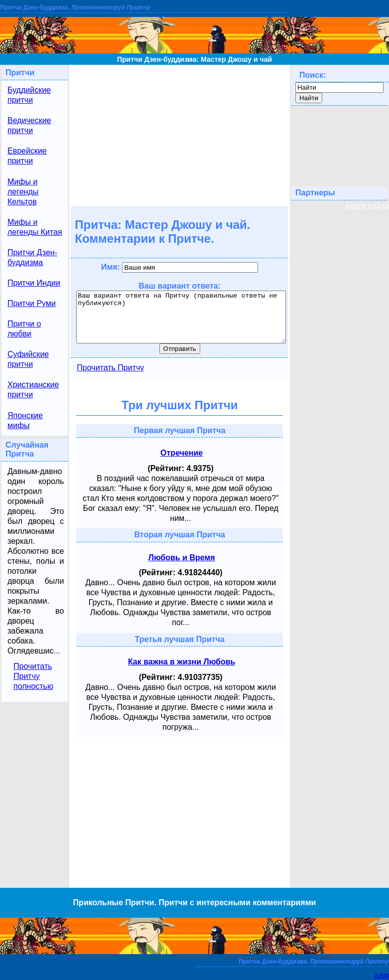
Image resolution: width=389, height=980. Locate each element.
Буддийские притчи (29, 95)
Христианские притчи (33, 390)
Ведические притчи (29, 125)
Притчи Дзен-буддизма (32, 257)
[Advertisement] (180, 135)
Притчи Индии (34, 283)
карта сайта (367, 206)
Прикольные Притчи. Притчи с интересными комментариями (195, 902)
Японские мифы (25, 420)
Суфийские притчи (28, 359)
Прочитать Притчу (110, 368)
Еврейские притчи (27, 156)
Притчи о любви (24, 329)
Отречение (182, 453)
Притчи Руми (32, 303)
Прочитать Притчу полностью (33, 676)
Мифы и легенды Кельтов (23, 192)
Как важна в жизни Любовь (182, 662)
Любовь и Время (182, 558)
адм (382, 975)
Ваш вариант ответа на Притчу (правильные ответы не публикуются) (181, 317)
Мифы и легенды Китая (35, 227)
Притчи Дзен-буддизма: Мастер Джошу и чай (194, 59)
